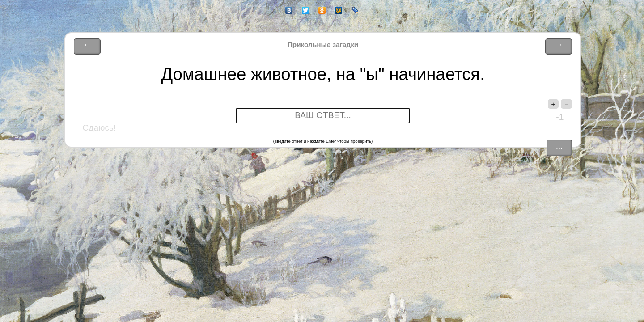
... (559, 146)
